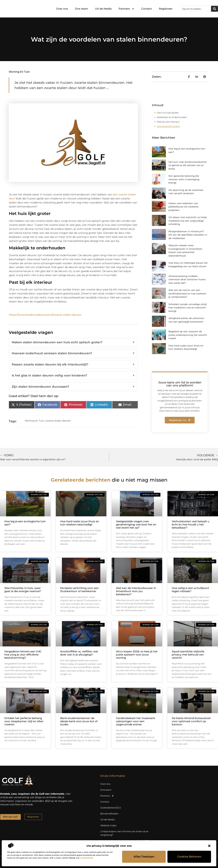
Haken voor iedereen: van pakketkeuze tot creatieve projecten (183, 207)
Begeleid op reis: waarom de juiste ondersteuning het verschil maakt (188, 335)
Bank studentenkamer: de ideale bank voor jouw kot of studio (79, 721)
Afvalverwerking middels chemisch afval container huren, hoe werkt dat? (187, 279)
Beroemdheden (109, 814)
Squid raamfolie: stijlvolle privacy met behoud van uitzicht (188, 655)
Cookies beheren (189, 857)
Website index (108, 825)
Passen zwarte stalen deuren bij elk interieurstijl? (73, 365)
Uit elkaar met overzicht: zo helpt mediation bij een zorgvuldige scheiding (188, 221)
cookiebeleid (86, 858)
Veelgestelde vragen (168, 126)
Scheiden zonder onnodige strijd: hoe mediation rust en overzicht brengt (188, 308)
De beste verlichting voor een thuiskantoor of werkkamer (79, 590)
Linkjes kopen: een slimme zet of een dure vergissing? (124, 833)
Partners (126, 9)
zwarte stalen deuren (58, 421)
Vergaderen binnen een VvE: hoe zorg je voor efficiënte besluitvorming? (23, 655)
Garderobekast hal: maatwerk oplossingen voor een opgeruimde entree (136, 721)
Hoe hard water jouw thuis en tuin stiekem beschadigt (80, 523)
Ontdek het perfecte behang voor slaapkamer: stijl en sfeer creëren (24, 721)
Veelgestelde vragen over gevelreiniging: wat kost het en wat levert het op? (136, 524)
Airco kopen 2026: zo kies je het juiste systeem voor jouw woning (137, 655)
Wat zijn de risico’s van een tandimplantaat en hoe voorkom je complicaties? (187, 293)
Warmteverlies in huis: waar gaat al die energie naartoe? (23, 590)
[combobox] (196, 9)
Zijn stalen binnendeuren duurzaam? (73, 387)
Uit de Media (103, 9)
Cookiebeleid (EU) (110, 808)
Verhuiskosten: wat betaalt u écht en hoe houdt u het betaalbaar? (191, 524)
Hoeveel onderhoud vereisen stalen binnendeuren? (73, 353)
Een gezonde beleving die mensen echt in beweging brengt (184, 179)
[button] (209, 846)
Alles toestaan (144, 857)
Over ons (62, 9)
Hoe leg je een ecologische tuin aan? (25, 523)
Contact (147, 9)
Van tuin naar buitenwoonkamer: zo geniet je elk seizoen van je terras (188, 165)
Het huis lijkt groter (168, 113)
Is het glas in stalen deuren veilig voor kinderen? (73, 376)
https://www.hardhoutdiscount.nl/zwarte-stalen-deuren (45, 315)
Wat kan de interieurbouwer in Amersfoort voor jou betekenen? (136, 591)
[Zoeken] (215, 9)
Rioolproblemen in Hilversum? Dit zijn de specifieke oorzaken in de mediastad (188, 235)
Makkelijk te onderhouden (172, 117)
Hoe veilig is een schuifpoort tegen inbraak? (190, 590)
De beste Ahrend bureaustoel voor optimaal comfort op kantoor (191, 721)
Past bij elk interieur (168, 122)
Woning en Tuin (19, 72)
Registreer (166, 9)
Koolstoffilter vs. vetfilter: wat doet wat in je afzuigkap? (79, 653)
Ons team (82, 9)
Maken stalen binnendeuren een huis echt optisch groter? (73, 342)
